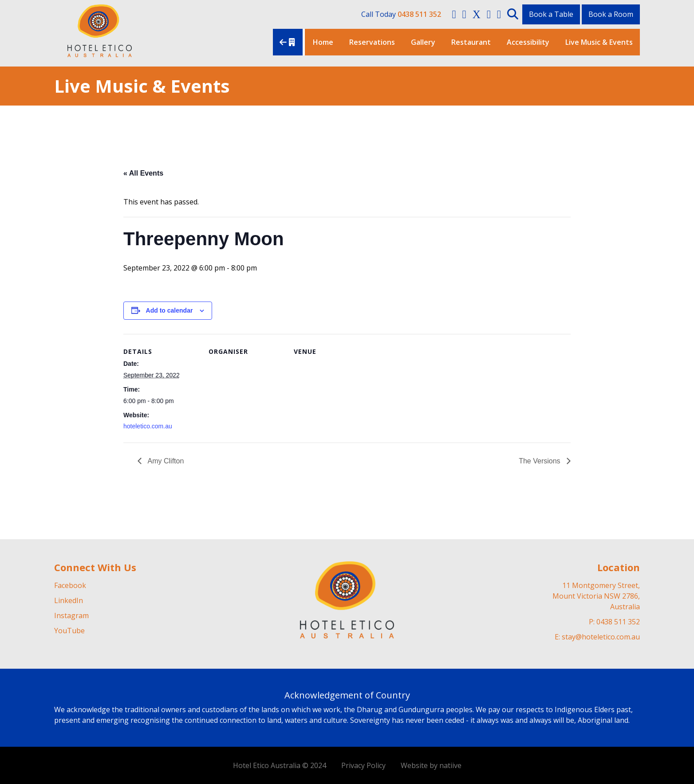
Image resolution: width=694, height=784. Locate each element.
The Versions (540, 461)
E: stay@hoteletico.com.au (597, 637)
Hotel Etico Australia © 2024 (280, 765)
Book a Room (611, 14)
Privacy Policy (363, 765)
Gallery (423, 42)
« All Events (143, 173)
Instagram (71, 615)
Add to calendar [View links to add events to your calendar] (170, 310)
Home (323, 42)
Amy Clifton (165, 461)
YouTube (69, 631)
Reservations (372, 42)
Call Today (401, 14)
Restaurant (471, 42)
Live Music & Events (599, 42)
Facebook (70, 585)
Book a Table (551, 14)
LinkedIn (69, 600)
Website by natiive (431, 765)
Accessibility (528, 42)
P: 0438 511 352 (614, 622)
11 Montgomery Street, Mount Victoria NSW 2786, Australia (596, 596)
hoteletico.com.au (148, 426)
